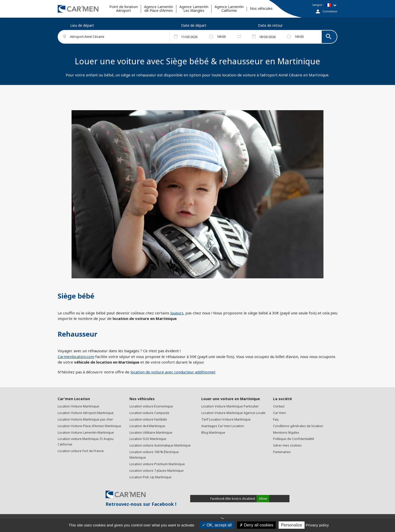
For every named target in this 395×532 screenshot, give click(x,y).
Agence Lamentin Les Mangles (194, 9)
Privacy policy (317, 525)
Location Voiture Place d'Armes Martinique (89, 426)
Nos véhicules (261, 9)
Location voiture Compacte (149, 413)
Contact (279, 406)
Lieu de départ (82, 25)
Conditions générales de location (298, 426)
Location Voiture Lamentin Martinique (86, 433)
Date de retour (270, 25)
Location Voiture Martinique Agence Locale (233, 413)
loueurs (177, 313)
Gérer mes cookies (287, 445)
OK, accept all (217, 525)
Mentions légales (286, 433)
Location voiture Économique (151, 406)
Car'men (279, 413)
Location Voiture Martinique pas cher (85, 419)
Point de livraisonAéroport (124, 9)
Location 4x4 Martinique (147, 426)
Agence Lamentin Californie (229, 9)
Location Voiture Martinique (78, 406)
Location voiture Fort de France (81, 451)
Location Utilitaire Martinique (151, 433)
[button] (116, 37)
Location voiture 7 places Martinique (157, 471)
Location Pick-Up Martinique (151, 477)
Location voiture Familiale (148, 419)
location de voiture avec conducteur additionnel (173, 372)
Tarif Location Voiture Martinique (226, 419)
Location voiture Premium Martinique (157, 464)
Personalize (292, 525)
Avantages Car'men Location (223, 426)
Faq (276, 419)
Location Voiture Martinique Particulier (230, 406)
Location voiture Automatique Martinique (160, 445)
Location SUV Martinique (148, 439)
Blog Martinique (213, 433)
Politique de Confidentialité (294, 439)
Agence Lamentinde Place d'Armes (159, 9)
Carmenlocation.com (76, 357)
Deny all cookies (256, 525)
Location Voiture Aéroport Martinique (86, 413)
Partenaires (282, 452)
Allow (263, 499)
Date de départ (194, 25)
